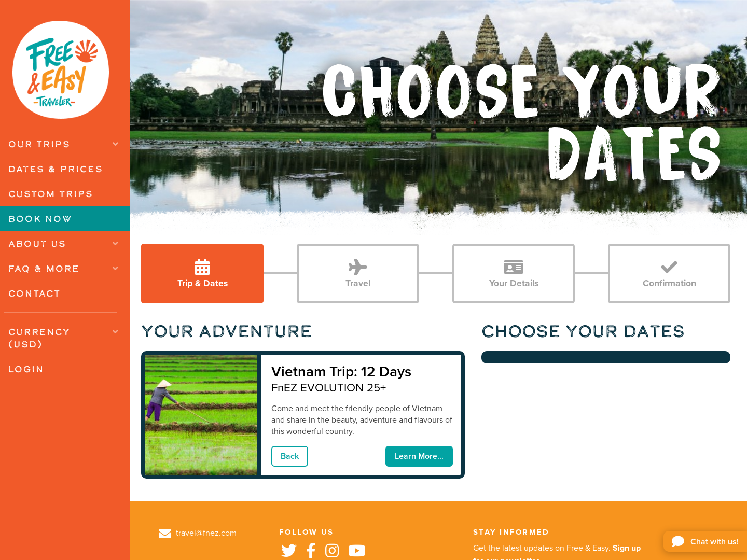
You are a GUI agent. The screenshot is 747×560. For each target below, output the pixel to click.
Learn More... (419, 456)
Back (290, 456)
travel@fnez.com (198, 533)
